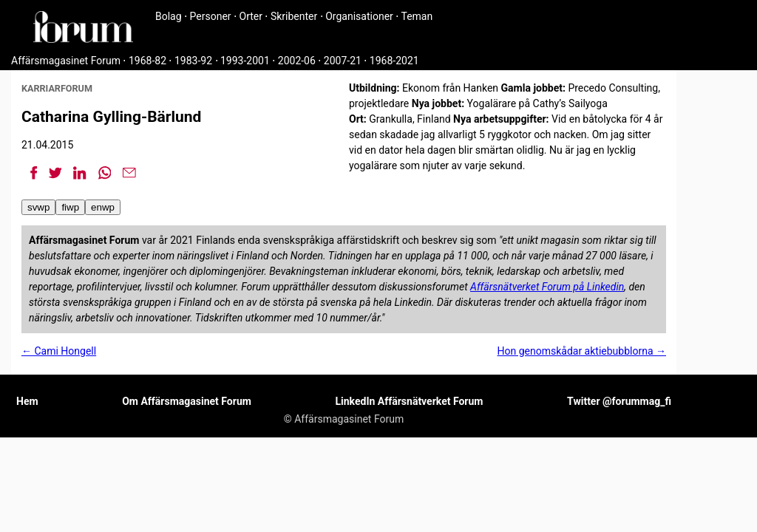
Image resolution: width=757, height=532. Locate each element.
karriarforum (57, 88)
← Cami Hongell (59, 351)
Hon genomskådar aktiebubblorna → (582, 351)
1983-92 (193, 61)
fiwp (70, 207)
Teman (417, 16)
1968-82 (147, 61)
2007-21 (343, 61)
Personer (211, 16)
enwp (103, 207)
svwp (38, 207)
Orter (251, 16)
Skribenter (294, 16)
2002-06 (297, 61)
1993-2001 (245, 61)
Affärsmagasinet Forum (66, 61)
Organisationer (359, 16)
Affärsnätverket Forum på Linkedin (547, 287)
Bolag (169, 16)
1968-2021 (394, 61)
